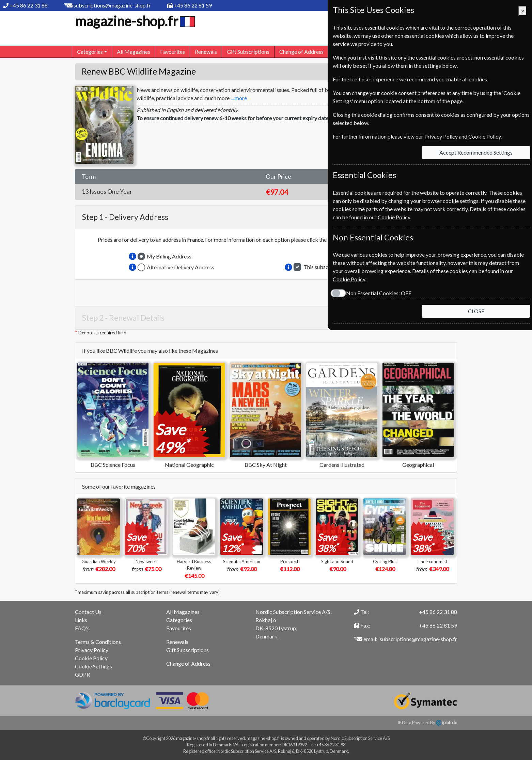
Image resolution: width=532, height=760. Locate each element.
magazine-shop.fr (134, 21)
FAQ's (82, 628)
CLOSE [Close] (476, 311)
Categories (179, 620)
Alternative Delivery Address (181, 267)
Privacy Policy (92, 650)
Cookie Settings (93, 666)
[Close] (523, 11)
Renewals (206, 52)
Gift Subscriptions (248, 52)
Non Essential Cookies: (379, 293)
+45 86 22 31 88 (29, 5)
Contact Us (88, 612)
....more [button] (239, 98)
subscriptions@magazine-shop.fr (112, 5)
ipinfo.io (447, 723)
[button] (132, 256)
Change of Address (301, 52)
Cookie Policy (91, 658)
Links (81, 620)
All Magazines (134, 52)
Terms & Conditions (98, 642)
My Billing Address (169, 256)
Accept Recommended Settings (476, 152)
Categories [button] (90, 52)
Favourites (173, 52)
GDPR (82, 674)
